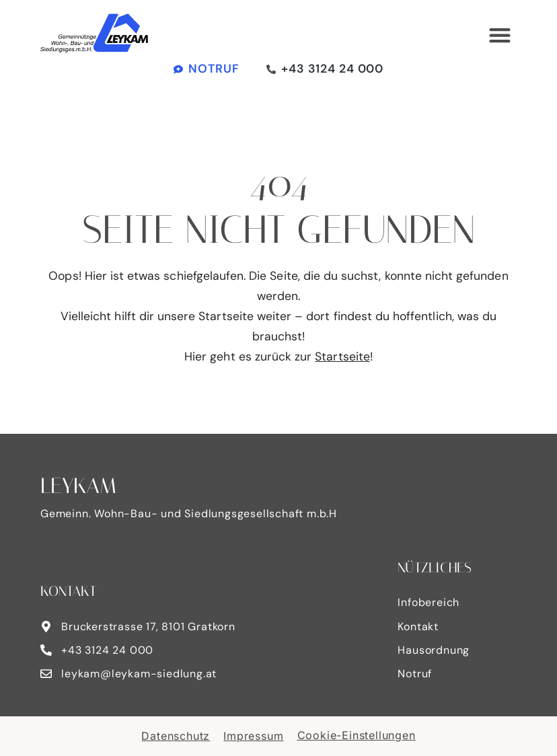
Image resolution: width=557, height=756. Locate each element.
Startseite (342, 356)
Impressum (253, 736)
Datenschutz (176, 736)
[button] (499, 35)
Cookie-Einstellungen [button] (357, 735)
